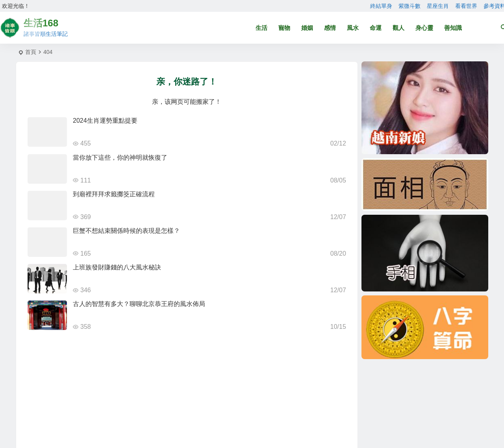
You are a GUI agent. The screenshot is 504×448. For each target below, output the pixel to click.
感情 (330, 28)
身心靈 (424, 28)
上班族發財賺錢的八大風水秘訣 (117, 267)
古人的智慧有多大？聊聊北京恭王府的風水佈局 (139, 304)
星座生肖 (438, 6)
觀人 (398, 28)
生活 (261, 28)
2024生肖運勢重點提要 (105, 121)
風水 (353, 28)
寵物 (284, 28)
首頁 (31, 52)
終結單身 (381, 6)
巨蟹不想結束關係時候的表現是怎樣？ (126, 231)
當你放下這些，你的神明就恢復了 (120, 158)
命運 (376, 28)
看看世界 (466, 6)
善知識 (453, 28)
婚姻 (307, 28)
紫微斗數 (409, 6)
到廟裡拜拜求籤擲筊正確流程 (114, 194)
